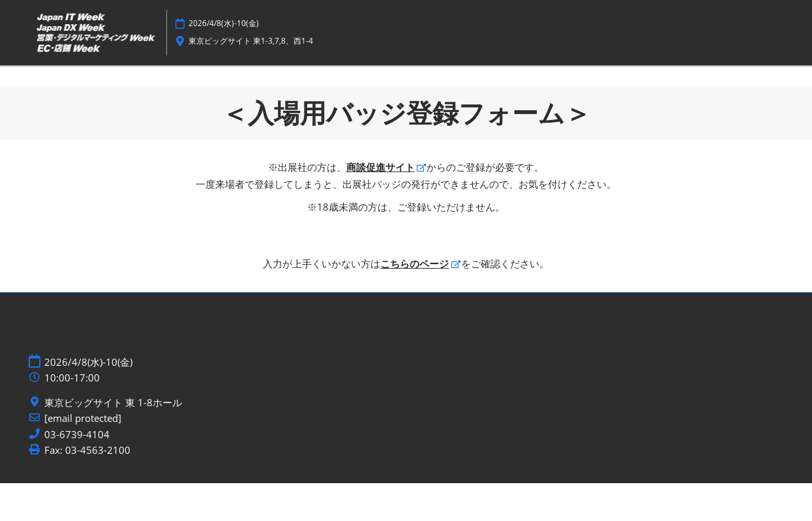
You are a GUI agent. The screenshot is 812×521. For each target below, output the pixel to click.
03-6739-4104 (77, 472)
